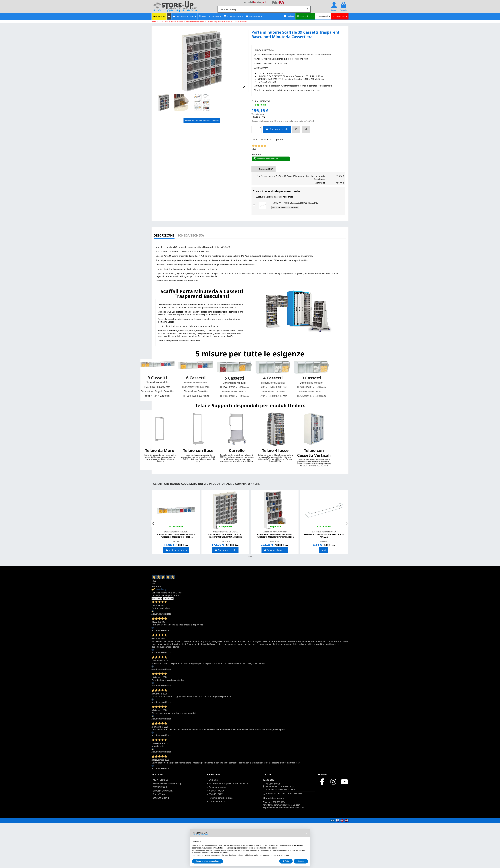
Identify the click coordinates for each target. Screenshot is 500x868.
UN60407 (176, 541)
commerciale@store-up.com (287, 805)
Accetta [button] (301, 861)
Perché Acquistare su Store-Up (167, 783)
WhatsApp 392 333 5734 (274, 802)
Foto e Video (159, 794)
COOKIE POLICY (216, 794)
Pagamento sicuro (217, 787)
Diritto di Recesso (217, 801)
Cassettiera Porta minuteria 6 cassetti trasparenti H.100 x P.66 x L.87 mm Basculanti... (324, 537)
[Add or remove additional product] (254, 205)
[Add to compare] (306, 129)
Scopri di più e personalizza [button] (207, 861)
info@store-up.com (275, 798)
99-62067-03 (267, 140)
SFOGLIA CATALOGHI (163, 791)
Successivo (168, 599)
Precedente (157, 599)
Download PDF (263, 169)
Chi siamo (213, 780)
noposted (278, 140)
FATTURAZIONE (160, 787)
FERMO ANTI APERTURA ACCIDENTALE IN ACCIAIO (295, 203)
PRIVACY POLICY (216, 791)
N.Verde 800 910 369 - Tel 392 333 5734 (284, 794)
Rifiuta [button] (286, 861)
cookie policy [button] (271, 848)
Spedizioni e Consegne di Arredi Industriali (228, 783)
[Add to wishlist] (296, 129)
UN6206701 (275, 541)
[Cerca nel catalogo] (308, 9)
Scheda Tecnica (191, 236)
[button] (184, 16)
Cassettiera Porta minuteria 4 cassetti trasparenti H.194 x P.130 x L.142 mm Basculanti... (176, 537)
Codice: (255, 101)
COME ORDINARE (161, 798)
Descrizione (164, 236)
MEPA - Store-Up (161, 780)
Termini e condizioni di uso (221, 798)
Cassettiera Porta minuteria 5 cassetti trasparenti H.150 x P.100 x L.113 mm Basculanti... (225, 537)
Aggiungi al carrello (277, 129)
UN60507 (225, 541)
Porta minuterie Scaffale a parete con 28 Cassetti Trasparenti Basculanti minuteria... (275, 536)
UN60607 (324, 541)
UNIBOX (256, 140)
